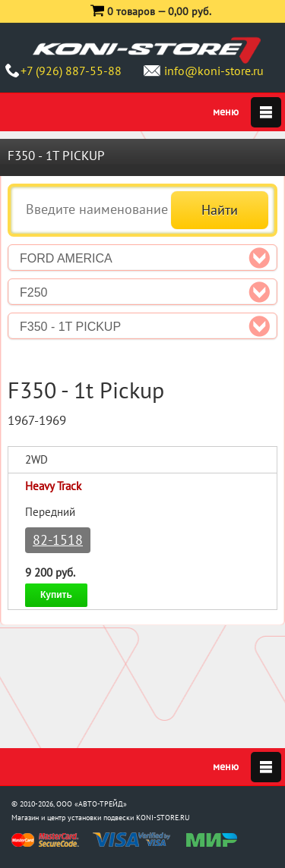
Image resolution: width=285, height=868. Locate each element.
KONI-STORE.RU (163, 818)
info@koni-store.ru (214, 71)
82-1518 (58, 540)
